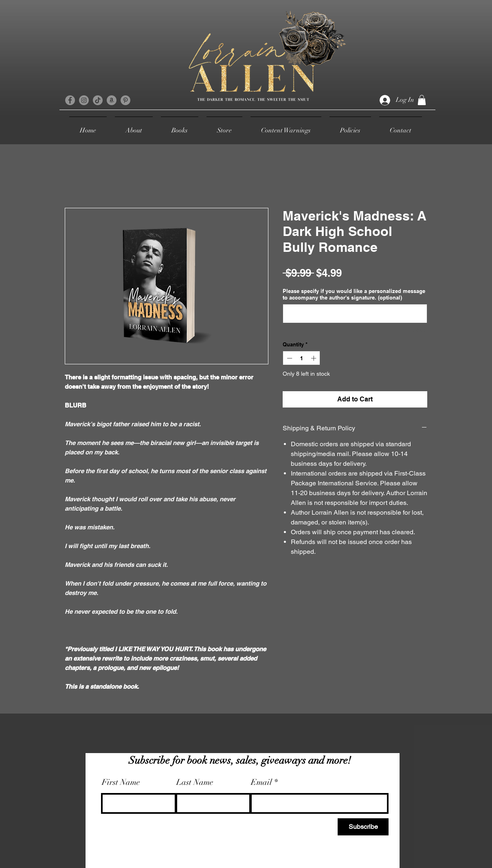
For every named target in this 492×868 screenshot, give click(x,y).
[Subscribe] (363, 827)
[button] (422, 100)
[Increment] (314, 358)
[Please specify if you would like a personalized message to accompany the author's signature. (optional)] (355, 314)
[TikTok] (98, 100)
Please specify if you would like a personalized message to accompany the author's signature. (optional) (354, 294)
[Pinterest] (125, 100)
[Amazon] (112, 100)
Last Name (195, 782)
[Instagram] (84, 100)
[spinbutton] (302, 358)
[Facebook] (70, 100)
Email (261, 782)
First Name (121, 782)
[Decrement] (289, 358)
